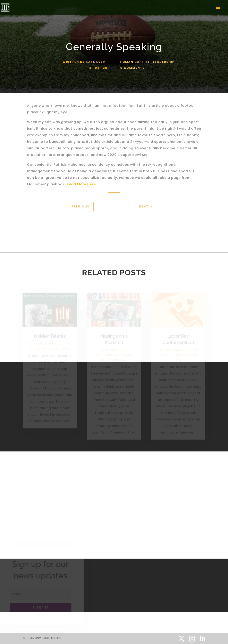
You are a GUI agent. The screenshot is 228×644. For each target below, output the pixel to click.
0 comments (133, 68)
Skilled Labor (59, 350)
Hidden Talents (50, 337)
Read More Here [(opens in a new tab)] (82, 184)
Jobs (124, 351)
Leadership (164, 62)
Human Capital (135, 62)
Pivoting (121, 361)
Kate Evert (97, 62)
